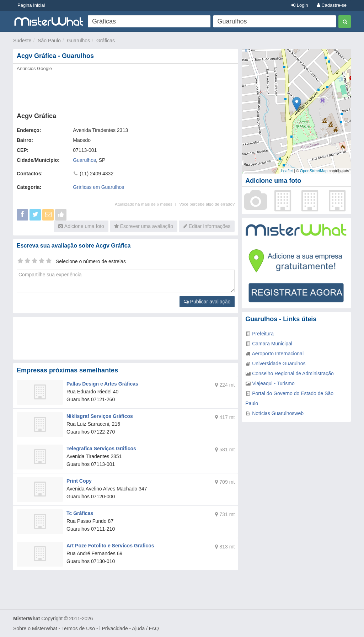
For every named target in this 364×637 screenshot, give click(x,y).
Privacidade (115, 628)
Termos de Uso (78, 628)
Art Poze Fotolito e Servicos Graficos (110, 546)
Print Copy (79, 481)
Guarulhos (79, 41)
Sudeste (22, 41)
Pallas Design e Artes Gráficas (102, 384)
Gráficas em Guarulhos (98, 187)
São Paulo (49, 41)
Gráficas (106, 41)
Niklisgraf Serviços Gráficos (100, 416)
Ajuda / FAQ (145, 628)
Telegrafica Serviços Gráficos (101, 448)
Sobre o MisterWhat (35, 628)
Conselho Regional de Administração (293, 373)
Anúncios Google (34, 68)
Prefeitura (263, 334)
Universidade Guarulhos (279, 363)
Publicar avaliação (207, 302)
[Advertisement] (126, 90)
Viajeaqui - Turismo (273, 383)
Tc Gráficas (80, 513)
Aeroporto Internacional (278, 354)
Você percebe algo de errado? (207, 204)
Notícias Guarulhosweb (278, 413)
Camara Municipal (272, 344)
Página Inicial (31, 5)
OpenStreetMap (314, 171)
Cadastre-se (332, 5)
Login (300, 5)
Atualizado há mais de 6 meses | (147, 204)
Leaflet (287, 171)
